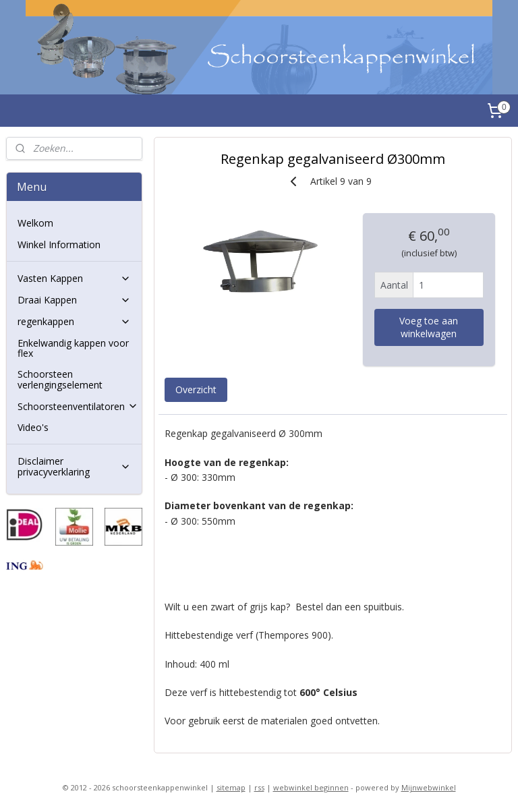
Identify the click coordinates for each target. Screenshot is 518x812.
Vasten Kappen (74, 278)
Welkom (35, 223)
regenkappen (74, 321)
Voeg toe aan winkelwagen (429, 327)
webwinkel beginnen (311, 787)
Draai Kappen (74, 300)
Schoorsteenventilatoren (78, 406)
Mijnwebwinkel (429, 787)
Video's (33, 427)
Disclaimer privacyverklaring (74, 466)
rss (259, 787)
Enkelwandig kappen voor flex (73, 348)
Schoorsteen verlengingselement (60, 379)
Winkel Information (59, 244)
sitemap (231, 787)
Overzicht (196, 389)
